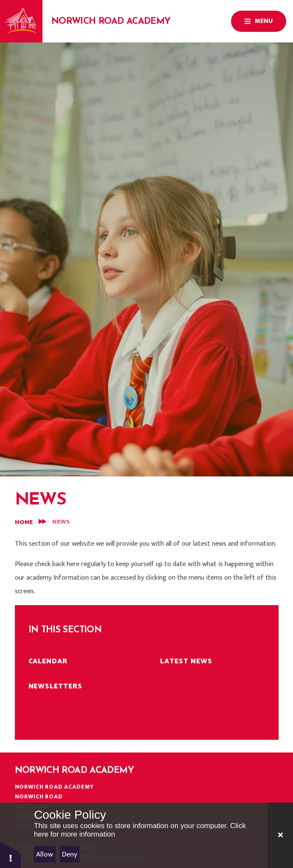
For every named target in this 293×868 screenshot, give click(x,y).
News (61, 522)
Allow (45, 854)
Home (24, 523)
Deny (70, 854)
